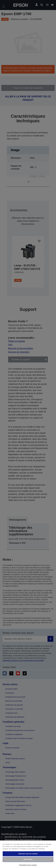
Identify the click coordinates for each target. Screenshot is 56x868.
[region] (28, 854)
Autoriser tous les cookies (28, 854)
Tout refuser (28, 859)
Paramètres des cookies (28, 865)
